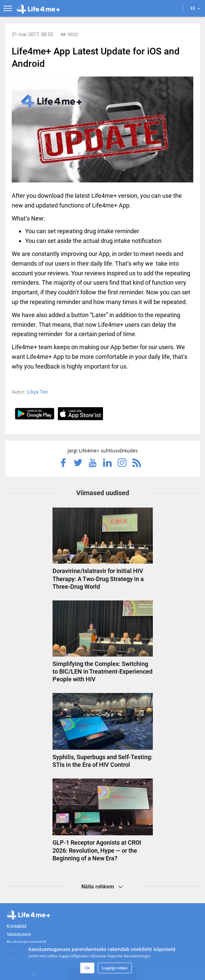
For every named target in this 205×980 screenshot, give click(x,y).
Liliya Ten (37, 392)
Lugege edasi (115, 968)
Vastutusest (19, 934)
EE (195, 8)
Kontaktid (16, 926)
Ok (87, 968)
